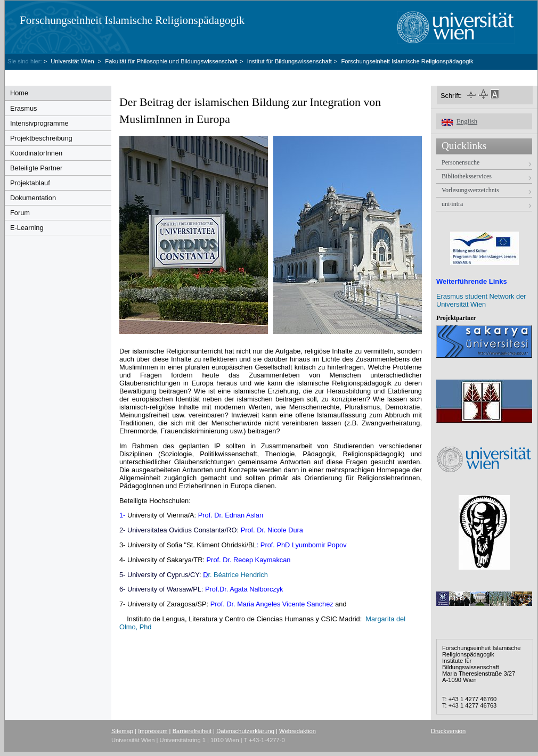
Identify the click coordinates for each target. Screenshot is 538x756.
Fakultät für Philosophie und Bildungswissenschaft (171, 61)
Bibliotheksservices (467, 176)
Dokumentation (33, 198)
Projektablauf (30, 183)
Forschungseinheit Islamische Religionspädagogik (132, 20)
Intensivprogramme (39, 123)
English (467, 121)
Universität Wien (73, 61)
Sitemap (122, 731)
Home (19, 93)
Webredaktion (297, 731)
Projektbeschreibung (41, 138)
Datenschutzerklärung (245, 731)
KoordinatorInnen (36, 153)
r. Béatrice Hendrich (235, 575)
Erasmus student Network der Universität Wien (481, 300)
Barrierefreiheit (192, 731)
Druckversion (448, 731)
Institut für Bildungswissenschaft (290, 61)
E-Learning (27, 228)
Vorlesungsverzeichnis (470, 190)
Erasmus (24, 108)
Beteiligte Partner (36, 168)
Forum (20, 213)
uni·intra (452, 204)
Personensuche (460, 162)
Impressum (153, 731)
